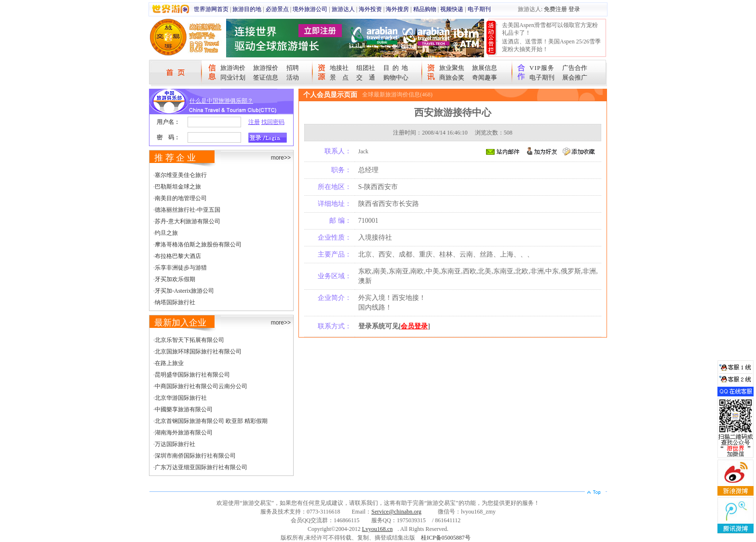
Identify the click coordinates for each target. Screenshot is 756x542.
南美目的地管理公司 (181, 198)
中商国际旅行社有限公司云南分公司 (201, 386)
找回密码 (273, 122)
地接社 (339, 68)
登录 (574, 9)
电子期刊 (479, 9)
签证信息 (266, 77)
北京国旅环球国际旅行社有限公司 (198, 352)
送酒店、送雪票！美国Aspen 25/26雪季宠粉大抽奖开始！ (551, 45)
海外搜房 (397, 9)
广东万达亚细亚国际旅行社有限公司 (201, 467)
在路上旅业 (169, 363)
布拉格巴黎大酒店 (178, 256)
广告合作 (575, 68)
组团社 (366, 68)
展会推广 (575, 77)
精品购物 (425, 9)
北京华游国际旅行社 (181, 398)
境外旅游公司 (310, 9)
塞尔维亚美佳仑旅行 (181, 175)
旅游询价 (233, 68)
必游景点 (277, 9)
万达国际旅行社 (175, 444)
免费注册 (555, 9)
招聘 (293, 68)
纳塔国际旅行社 (175, 302)
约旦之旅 (166, 233)
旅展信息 (485, 68)
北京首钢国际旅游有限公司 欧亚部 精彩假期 (211, 421)
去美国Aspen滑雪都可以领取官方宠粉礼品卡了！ (550, 29)
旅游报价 (266, 68)
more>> (281, 158)
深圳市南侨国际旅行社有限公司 (195, 456)
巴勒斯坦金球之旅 (178, 187)
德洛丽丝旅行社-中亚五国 (188, 210)
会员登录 (414, 326)
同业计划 (233, 77)
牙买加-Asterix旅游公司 (184, 291)
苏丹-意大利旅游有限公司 (188, 221)
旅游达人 (343, 9)
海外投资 (370, 9)
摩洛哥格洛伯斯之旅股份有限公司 (198, 244)
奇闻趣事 (485, 77)
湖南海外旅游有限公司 (184, 433)
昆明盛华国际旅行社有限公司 (192, 375)
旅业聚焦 (452, 68)
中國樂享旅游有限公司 (184, 409)
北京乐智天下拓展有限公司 (189, 340)
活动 (293, 77)
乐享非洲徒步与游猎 (181, 268)
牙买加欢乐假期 (175, 279)
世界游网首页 (211, 9)
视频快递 (452, 9)
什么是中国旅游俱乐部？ (221, 101)
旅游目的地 (247, 9)
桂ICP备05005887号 (446, 538)
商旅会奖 (452, 77)
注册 (254, 122)
